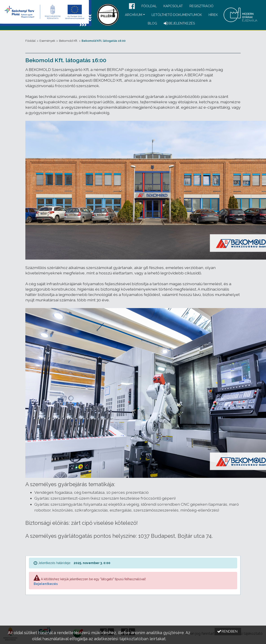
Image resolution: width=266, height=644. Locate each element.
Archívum (134, 15)
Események (47, 41)
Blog (152, 23)
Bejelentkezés (46, 584)
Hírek (213, 15)
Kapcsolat (173, 6)
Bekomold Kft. (68, 41)
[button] (132, 6)
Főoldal (149, 6)
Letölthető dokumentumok (177, 15)
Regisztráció (202, 6)
